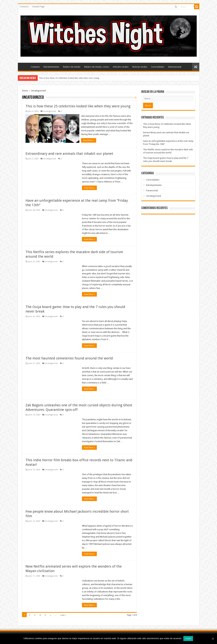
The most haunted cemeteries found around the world (69, 358)
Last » (63, 615)
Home (25, 91)
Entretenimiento (51, 67)
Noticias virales (140, 67)
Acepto (189, 639)
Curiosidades (158, 67)
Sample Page (38, 7)
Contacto (24, 7)
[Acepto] (213, 639)
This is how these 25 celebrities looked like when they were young (69, 78)
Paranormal (152, 190)
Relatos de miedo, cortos (97, 67)
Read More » (89, 140)
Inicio (24, 66)
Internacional (175, 67)
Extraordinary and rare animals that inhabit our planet (69, 153)
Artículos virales (121, 67)
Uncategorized (49, 111)
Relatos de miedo (72, 67)
